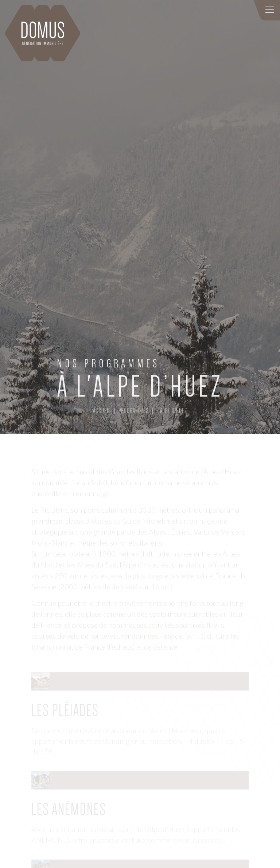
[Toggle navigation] (269, 10)
